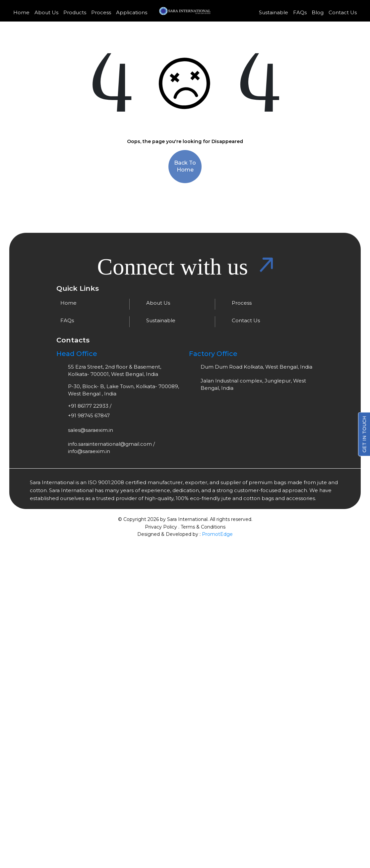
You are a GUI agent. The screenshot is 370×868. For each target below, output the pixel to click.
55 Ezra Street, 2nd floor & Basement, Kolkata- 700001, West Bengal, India (115, 370)
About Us (46, 12)
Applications (132, 12)
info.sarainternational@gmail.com (110, 444)
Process (101, 12)
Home (21, 12)
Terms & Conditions (203, 527)
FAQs (300, 12)
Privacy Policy (161, 527)
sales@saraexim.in (91, 430)
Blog (318, 12)
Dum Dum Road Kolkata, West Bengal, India (256, 367)
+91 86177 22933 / (90, 406)
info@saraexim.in (89, 451)
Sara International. (187, 519)
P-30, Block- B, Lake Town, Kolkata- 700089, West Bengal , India (123, 390)
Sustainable (274, 12)
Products (75, 12)
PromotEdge (217, 534)
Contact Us (343, 12)
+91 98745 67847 (89, 415)
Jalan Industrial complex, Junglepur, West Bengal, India (253, 384)
